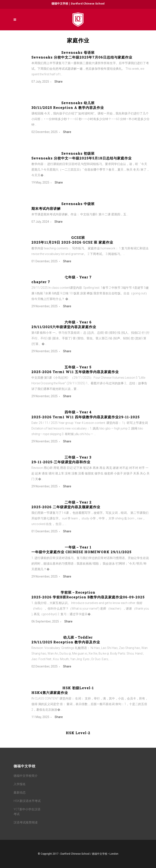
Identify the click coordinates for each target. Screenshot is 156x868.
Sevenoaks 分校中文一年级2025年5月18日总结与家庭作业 (82, 158)
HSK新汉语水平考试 (27, 801)
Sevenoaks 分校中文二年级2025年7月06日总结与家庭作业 (82, 57)
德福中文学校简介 (26, 776)
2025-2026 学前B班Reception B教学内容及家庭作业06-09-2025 (88, 597)
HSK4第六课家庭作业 (50, 693)
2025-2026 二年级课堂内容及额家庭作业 (66, 507)
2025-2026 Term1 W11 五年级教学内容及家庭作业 (75, 372)
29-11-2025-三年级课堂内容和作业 (61, 462)
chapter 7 (41, 282)
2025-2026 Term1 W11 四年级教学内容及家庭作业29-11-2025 (86, 417)
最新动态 (20, 792)
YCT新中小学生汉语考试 (27, 812)
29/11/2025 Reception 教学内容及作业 (66, 642)
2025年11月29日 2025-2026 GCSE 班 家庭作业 (72, 242)
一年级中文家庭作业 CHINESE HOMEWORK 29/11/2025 (81, 552)
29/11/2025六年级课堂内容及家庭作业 (64, 327)
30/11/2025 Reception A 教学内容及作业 (68, 107)
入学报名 (20, 784)
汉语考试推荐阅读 (26, 822)
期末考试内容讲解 (46, 208)
